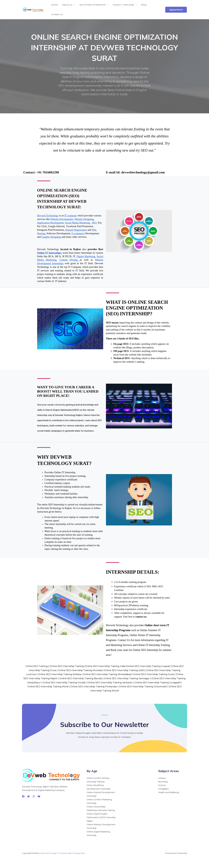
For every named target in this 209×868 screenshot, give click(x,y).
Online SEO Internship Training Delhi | (125, 670)
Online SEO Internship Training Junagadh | (158, 683)
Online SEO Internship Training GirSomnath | (144, 687)
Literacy (162, 778)
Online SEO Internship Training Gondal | (65, 683)
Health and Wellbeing (169, 792)
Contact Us (57, 14)
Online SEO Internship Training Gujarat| (148, 666)
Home (55, 5)
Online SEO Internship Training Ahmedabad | (108, 674)
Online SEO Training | (37, 666)
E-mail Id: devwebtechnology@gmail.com (135, 172)
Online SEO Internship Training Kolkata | (60, 674)
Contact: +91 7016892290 (41, 172)
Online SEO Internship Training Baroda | (81, 678)
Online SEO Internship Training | (67, 666)
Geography (164, 789)
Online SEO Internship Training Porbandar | (94, 687)
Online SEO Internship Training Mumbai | (81, 670)
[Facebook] (23, 796)
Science (162, 785)
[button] (176, 10)
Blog (144, 5)
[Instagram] (34, 796)
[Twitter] (28, 796)
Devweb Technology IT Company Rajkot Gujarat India (61, 853)
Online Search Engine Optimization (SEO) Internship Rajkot (101, 817)
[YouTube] (39, 796)
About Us (67, 5)
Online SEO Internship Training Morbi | (49, 687)
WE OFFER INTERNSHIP (93, 5)
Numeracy (163, 782)
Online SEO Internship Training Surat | (154, 674)
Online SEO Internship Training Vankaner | (111, 683)
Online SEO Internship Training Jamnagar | (127, 678)
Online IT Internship (123, 5)
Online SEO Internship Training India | (106, 666)
